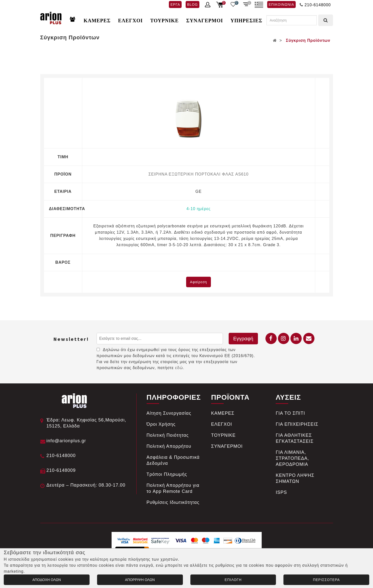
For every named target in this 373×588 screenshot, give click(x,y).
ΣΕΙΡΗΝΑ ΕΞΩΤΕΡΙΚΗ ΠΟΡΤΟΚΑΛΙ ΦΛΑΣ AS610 (198, 174)
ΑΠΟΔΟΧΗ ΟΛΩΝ (47, 580)
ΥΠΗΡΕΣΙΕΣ (246, 21)
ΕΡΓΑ (175, 5)
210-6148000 (318, 5)
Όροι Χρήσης (161, 424)
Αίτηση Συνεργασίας (169, 413)
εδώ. (180, 368)
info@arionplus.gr (66, 441)
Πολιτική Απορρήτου (169, 446)
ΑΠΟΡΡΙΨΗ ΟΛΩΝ (140, 580)
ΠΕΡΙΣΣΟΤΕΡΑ (326, 580)
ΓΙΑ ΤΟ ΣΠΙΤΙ (290, 413)
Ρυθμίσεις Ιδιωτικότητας (173, 502)
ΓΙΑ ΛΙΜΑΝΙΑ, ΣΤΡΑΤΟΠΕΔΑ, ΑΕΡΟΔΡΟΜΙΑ (292, 458)
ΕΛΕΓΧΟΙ (130, 21)
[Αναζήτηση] (292, 20)
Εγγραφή (243, 339)
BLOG (193, 5)
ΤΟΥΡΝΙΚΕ (165, 21)
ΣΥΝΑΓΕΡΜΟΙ (205, 21)
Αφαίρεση (198, 282)
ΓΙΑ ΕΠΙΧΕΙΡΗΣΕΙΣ (297, 424)
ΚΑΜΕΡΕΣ (97, 21)
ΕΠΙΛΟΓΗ (233, 580)
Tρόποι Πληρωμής (167, 474)
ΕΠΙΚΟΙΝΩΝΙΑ (281, 5)
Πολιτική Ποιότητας (168, 435)
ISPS (281, 492)
